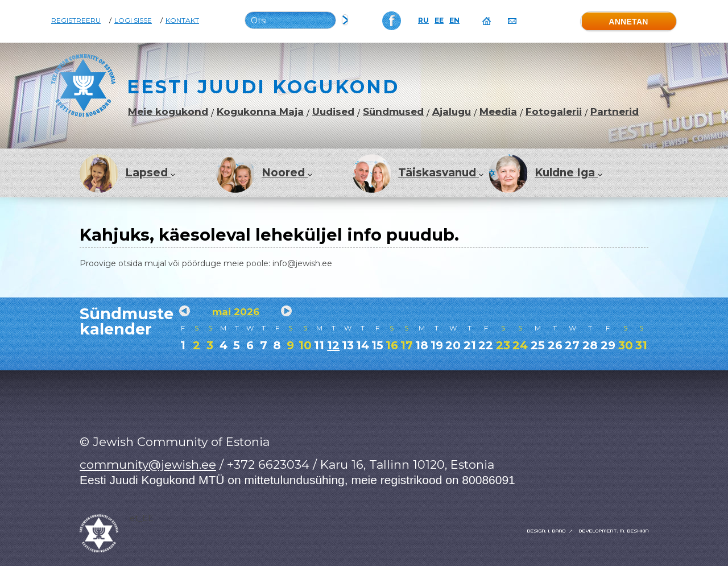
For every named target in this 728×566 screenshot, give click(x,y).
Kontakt (182, 20)
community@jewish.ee (148, 464)
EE (439, 20)
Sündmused (393, 112)
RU (423, 20)
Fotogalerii (554, 112)
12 (333, 345)
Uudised (333, 112)
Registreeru (76, 20)
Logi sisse (133, 20)
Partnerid (615, 112)
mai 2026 (236, 312)
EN (454, 20)
